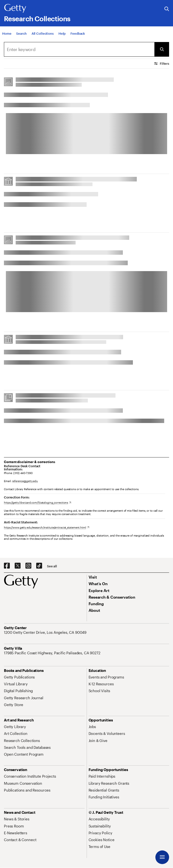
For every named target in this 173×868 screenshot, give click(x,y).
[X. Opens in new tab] (18, 566)
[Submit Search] (162, 49)
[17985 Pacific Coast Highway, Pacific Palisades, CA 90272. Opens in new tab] (53, 653)
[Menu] (162, 857)
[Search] (21, 34)
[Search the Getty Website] (167, 9)
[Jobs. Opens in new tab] (92, 727)
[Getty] (15, 9)
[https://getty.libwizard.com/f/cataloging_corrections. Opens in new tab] (38, 503)
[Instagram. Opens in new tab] (28, 566)
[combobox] (79, 49)
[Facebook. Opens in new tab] (7, 566)
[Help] (62, 34)
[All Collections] (43, 34)
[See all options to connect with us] (52, 566)
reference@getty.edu (25, 481)
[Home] (7, 34)
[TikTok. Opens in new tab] (39, 566)
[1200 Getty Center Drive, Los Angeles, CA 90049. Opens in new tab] (46, 632)
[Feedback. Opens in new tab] (78, 34)
